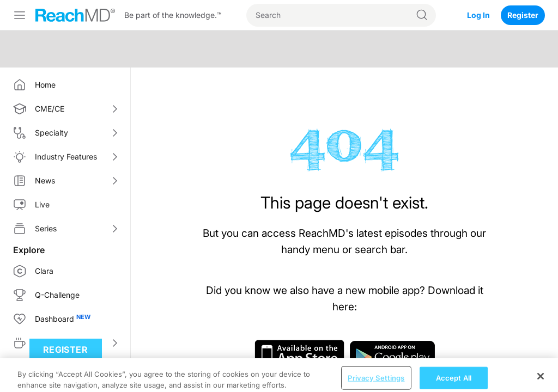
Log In (478, 15)
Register (523, 15)
